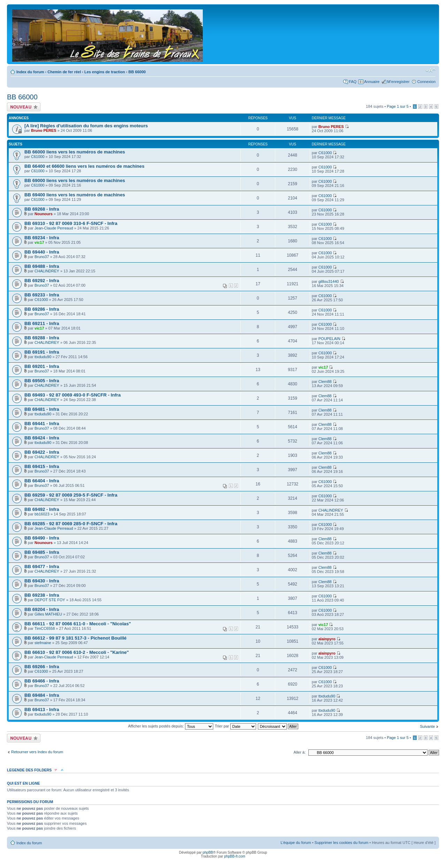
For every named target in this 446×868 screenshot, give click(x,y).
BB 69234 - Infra (42, 238)
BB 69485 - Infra (42, 552)
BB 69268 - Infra (42, 209)
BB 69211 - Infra (42, 323)
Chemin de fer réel (64, 72)
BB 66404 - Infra (42, 481)
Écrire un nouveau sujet (24, 107)
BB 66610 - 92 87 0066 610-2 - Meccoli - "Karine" (77, 652)
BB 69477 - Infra (42, 567)
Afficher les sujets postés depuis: (170, 726)
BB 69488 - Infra (42, 266)
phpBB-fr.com (235, 856)
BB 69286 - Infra (42, 309)
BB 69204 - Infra (42, 609)
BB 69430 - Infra (42, 581)
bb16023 (42, 514)
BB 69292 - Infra (42, 281)
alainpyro (327, 639)
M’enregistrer (398, 82)
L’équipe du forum (296, 843)
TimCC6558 (45, 628)
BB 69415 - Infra (42, 466)
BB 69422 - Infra (42, 452)
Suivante (427, 726)
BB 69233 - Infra (42, 295)
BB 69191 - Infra (42, 352)
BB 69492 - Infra (42, 509)
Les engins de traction (105, 72)
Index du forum (30, 72)
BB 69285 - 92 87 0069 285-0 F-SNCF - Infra (71, 524)
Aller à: (300, 752)
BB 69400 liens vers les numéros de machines (75, 195)
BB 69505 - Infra (42, 381)
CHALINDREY (47, 271)
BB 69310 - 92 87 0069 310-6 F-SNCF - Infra (71, 223)
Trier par (235, 726)
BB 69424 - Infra (42, 438)
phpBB (208, 852)
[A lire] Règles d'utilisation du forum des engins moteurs (86, 126)
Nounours (44, 214)
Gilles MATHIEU (48, 614)
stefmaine (43, 643)
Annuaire (372, 82)
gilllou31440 (329, 281)
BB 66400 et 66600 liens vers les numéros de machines (84, 166)
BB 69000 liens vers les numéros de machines (75, 180)
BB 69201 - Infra (42, 366)
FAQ (353, 82)
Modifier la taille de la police (430, 70)
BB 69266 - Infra (42, 667)
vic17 (39, 242)
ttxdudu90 (43, 357)
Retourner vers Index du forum (37, 752)
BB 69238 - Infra (42, 595)
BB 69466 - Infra (42, 681)
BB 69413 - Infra (42, 710)
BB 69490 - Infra (42, 538)
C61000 (38, 157)
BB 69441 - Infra (42, 424)
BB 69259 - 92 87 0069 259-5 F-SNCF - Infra (71, 495)
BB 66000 (137, 72)
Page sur (398, 106)
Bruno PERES (44, 130)
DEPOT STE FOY (50, 600)
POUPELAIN (329, 339)
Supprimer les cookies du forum (342, 843)
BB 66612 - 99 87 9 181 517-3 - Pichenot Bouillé (75, 638)
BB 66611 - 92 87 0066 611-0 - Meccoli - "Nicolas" (78, 624)
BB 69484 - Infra (42, 695)
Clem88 (325, 382)
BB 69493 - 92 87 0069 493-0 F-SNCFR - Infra (72, 395)
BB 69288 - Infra (42, 338)
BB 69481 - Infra (42, 409)
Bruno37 (42, 257)
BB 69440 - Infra (42, 252)
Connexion (426, 82)
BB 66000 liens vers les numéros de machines (75, 152)
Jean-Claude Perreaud (54, 228)
